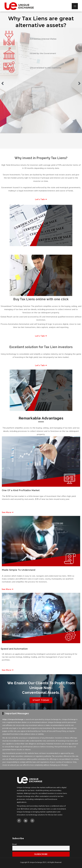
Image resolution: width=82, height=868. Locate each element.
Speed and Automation (14, 649)
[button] (41, 199)
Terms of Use (47, 731)
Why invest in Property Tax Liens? (41, 158)
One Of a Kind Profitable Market (21, 490)
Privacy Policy (61, 731)
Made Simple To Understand (19, 570)
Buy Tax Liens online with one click (41, 299)
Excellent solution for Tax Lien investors (41, 347)
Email (15, 844)
